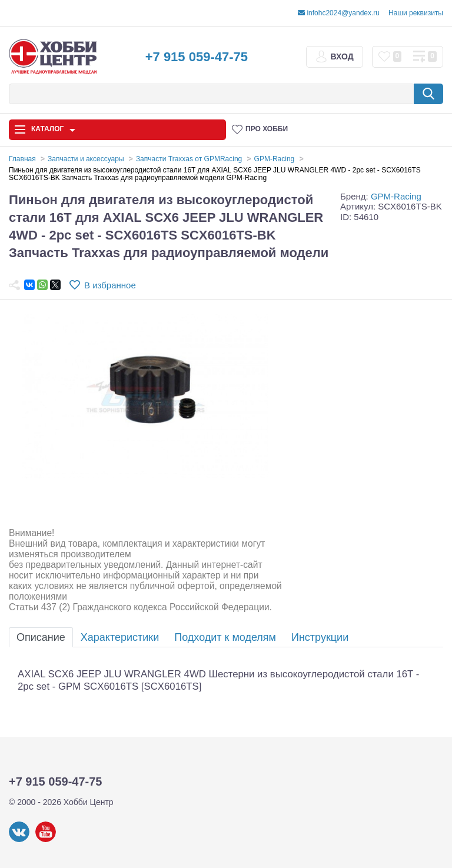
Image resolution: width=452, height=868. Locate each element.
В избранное (110, 285)
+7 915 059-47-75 (197, 57)
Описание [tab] (41, 637)
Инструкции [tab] (320, 637)
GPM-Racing (396, 196)
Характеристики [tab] (120, 637)
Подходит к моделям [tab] (225, 637)
